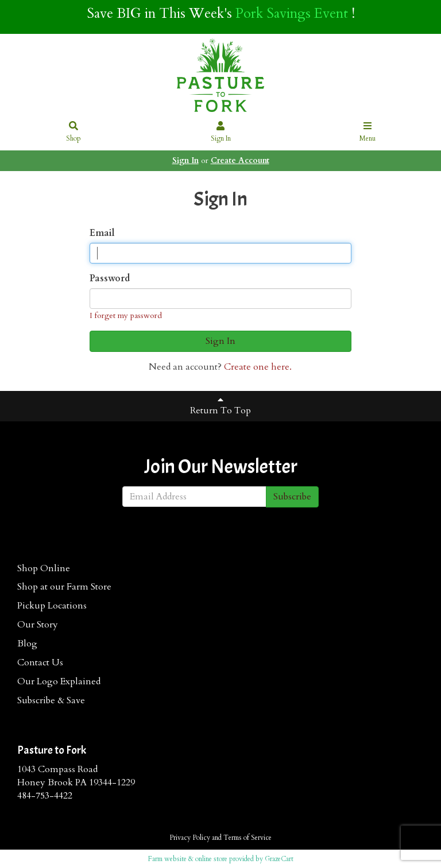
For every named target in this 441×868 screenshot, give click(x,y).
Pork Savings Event (292, 13)
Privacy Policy (190, 838)
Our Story (38, 625)
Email (102, 233)
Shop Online (44, 568)
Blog (27, 644)
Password (110, 278)
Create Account (240, 160)
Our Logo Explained (59, 681)
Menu (368, 132)
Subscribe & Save (51, 700)
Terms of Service (247, 838)
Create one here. (258, 367)
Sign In (221, 132)
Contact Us (40, 662)
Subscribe (292, 497)
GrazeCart (279, 859)
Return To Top (220, 406)
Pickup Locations (52, 606)
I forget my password (126, 315)
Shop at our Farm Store (64, 587)
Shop (74, 132)
